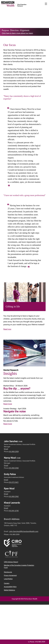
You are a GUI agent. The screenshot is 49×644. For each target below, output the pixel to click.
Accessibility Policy (10, 587)
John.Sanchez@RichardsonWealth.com (24, 531)
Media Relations (9, 590)
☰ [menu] (46, 4)
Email (6, 449)
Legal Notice (8, 579)
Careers (7, 583)
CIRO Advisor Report (11, 562)
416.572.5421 (14, 482)
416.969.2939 (14, 452)
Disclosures (8, 572)
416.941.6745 (14, 511)
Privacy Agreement (10, 575)
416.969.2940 (14, 468)
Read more (8, 404)
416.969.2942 (14, 497)
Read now (7, 329)
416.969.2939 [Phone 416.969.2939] (40, 642)
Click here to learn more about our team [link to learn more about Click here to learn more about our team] (17, 33)
